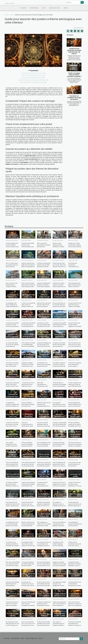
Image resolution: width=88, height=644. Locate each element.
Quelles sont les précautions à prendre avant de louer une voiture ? (74, 51)
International (34, 8)
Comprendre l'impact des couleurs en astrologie (33, 73)
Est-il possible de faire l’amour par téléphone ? (13, 476)
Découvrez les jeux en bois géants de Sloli (44, 456)
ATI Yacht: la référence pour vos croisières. (60, 556)
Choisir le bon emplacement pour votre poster (33, 75)
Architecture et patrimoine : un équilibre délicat (75, 257)
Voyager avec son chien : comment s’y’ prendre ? (13, 357)
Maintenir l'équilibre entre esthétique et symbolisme (33, 82)
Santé (44, 8)
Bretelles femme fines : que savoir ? (28, 297)
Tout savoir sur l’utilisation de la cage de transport (74, 98)
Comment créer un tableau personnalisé (60, 536)
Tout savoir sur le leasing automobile (28, 596)
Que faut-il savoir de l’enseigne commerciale (28, 357)
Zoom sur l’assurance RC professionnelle (60, 416)
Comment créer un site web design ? (44, 476)
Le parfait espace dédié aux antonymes (60, 576)
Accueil (6, 15)
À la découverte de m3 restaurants (13, 616)
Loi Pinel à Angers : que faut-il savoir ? (13, 536)
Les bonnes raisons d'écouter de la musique (13, 377)
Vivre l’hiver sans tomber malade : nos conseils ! (60, 516)
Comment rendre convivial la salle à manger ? (75, 377)
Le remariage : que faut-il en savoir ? (60, 476)
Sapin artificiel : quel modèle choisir (28, 496)
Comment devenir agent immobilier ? (75, 416)
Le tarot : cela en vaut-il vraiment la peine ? (60, 456)
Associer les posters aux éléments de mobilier (33, 78)
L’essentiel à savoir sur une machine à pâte (60, 436)
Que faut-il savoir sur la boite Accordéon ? (44, 576)
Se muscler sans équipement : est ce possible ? (44, 496)
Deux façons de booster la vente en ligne (75, 616)
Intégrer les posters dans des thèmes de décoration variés (33, 80)
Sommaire (34, 70)
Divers (66, 8)
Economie (23, 8)
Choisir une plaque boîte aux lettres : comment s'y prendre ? (74, 75)
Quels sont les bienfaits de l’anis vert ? (13, 436)
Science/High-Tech (55, 8)
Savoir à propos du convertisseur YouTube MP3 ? (75, 496)
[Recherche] (73, 2)
